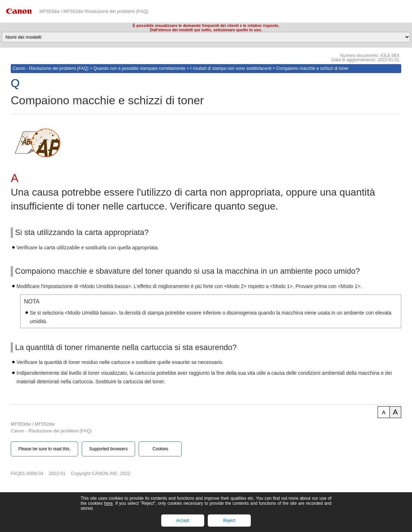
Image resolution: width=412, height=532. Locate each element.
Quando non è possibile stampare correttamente (140, 68)
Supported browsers (108, 449)
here (108, 503)
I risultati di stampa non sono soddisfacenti (231, 68)
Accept (183, 521)
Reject (229, 521)
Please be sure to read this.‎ (44, 449)
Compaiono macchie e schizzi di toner (312, 68)
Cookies (160, 449)
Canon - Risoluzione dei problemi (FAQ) (51, 68)
